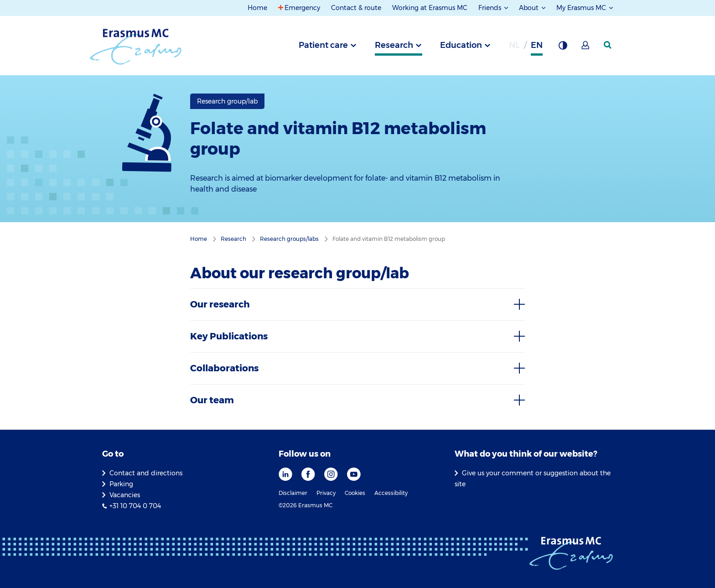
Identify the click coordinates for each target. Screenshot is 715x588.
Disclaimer (293, 493)
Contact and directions (146, 473)
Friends (491, 8)
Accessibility (391, 493)
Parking (121, 484)
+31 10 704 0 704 (135, 506)
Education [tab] (461, 45)
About (530, 8)
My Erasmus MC (582, 8)
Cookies (355, 493)
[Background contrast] (563, 48)
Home (257, 8)
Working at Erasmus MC (430, 8)
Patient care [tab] (323, 45)
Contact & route (356, 8)
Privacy (326, 493)
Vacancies (125, 495)
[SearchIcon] (608, 45)
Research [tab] (394, 45)
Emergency (302, 8)
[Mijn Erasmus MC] (586, 48)
